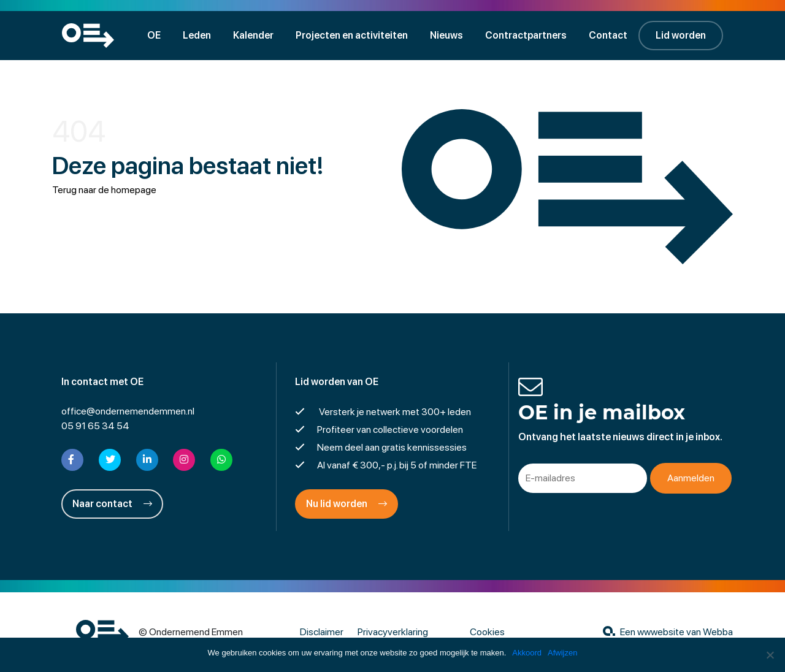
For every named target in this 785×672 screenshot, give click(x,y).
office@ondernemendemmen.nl (128, 411)
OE (154, 35)
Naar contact (112, 504)
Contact (608, 35)
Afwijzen (562, 653)
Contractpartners (526, 35)
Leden (197, 35)
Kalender (253, 35)
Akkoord (527, 653)
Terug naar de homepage (104, 190)
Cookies (487, 632)
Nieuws (446, 35)
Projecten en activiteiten (352, 35)
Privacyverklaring (393, 632)
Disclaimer (322, 632)
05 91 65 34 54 (95, 426)
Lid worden (681, 35)
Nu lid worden (347, 504)
